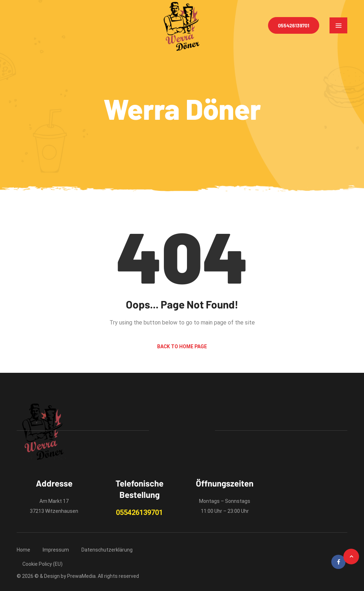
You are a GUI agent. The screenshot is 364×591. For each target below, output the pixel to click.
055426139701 (294, 25)
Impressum (56, 550)
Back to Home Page (182, 346)
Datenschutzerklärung (107, 550)
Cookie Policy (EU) (42, 564)
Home (23, 550)
